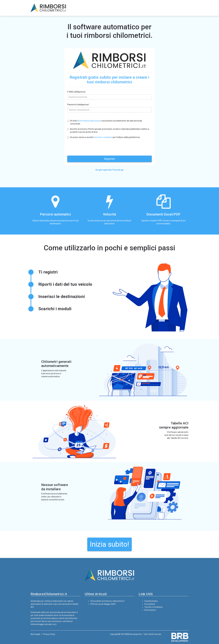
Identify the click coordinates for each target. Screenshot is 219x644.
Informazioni (150, 610)
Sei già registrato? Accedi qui (109, 170)
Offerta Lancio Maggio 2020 (103, 604)
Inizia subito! (109, 544)
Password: (78, 105)
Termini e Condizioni (153, 607)
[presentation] (89, 147)
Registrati (109, 159)
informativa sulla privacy (89, 121)
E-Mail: (76, 92)
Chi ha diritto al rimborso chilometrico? (107, 601)
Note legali (35, 634)
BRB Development (134, 634)
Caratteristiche (151, 601)
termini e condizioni (104, 137)
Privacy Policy (49, 634)
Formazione (150, 604)
